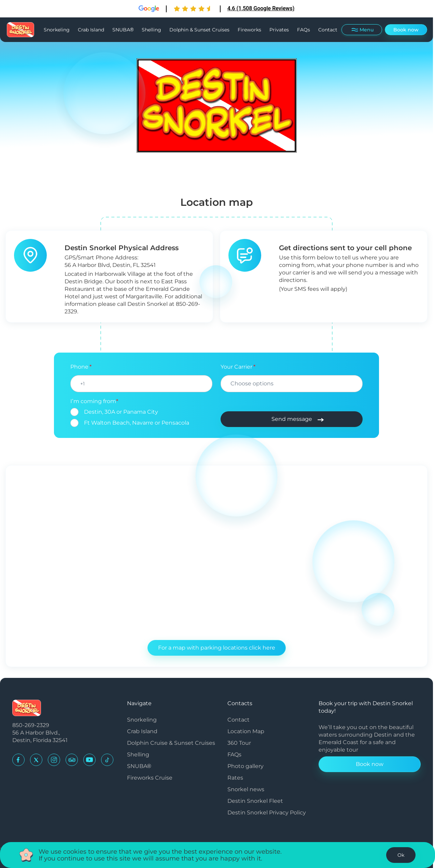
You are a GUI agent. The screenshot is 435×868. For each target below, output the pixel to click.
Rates (235, 778)
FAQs (304, 30)
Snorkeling (57, 30)
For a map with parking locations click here (217, 648)
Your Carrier (236, 367)
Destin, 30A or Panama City (121, 412)
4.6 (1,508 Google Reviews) (261, 8)
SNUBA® (123, 30)
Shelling (151, 30)
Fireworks (249, 30)
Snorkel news (246, 789)
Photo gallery (245, 766)
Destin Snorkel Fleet (255, 801)
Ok (401, 855)
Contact (328, 30)
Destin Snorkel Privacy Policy (267, 813)
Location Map (246, 731)
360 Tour (239, 743)
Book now (406, 30)
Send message (292, 419)
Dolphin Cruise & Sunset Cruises (171, 743)
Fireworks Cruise (150, 778)
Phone (79, 367)
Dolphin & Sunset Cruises (199, 30)
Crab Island (91, 30)
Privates (279, 30)
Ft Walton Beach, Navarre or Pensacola (137, 423)
